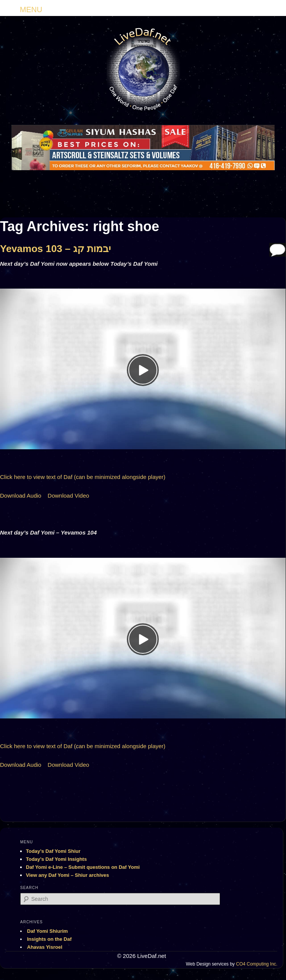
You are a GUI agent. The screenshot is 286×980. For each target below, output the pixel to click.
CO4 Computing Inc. (257, 964)
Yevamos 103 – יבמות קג (56, 249)
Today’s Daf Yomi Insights (56, 859)
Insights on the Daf (49, 939)
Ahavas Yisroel (45, 947)
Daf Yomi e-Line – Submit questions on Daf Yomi (83, 867)
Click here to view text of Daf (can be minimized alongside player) (83, 477)
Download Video (68, 496)
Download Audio (21, 496)
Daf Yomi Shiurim (47, 931)
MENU (31, 10)
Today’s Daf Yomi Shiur (53, 851)
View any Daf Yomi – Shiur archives (67, 875)
